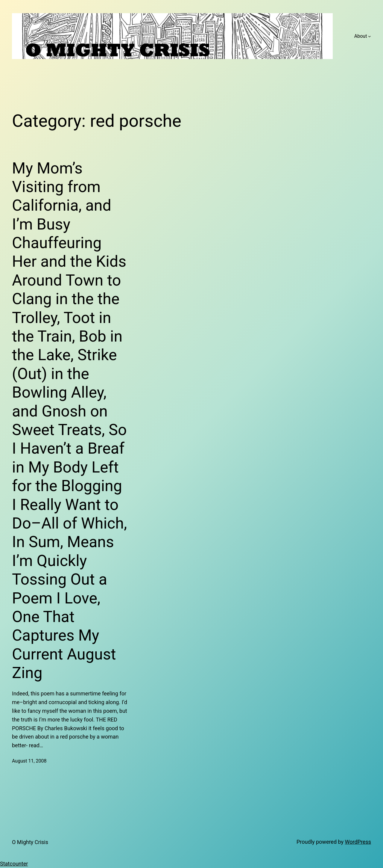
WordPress (358, 842)
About (361, 36)
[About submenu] (370, 36)
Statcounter (14, 864)
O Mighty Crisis (30, 842)
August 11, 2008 (29, 761)
